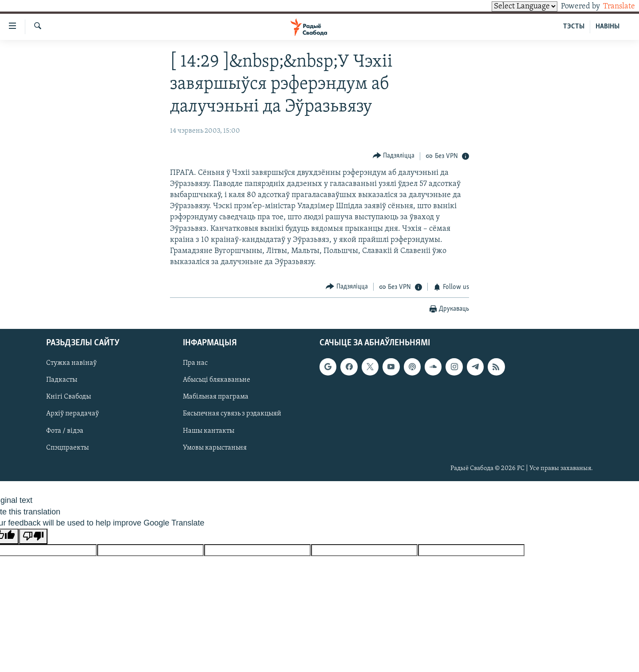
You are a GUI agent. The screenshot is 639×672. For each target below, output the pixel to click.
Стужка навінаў (71, 363)
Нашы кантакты (209, 431)
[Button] (394, 156)
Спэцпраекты (67, 448)
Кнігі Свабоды (69, 397)
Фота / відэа (65, 431)
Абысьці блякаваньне (217, 380)
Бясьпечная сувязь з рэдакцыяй (232, 414)
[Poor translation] (33, 536)
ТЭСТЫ (574, 27)
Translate (611, 6)
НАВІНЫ (607, 27)
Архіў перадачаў (73, 414)
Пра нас (195, 363)
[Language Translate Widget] (509, 6)
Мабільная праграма (216, 397)
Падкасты (62, 380)
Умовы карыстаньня (215, 448)
